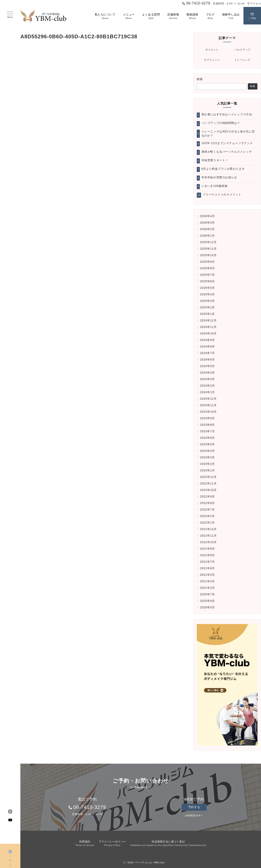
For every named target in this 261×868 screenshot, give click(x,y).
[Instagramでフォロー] (10, 812)
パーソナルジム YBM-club (149, 862)
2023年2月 (207, 464)
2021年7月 (207, 562)
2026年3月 (207, 223)
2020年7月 (207, 594)
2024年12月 (208, 320)
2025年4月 (207, 294)
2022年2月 (207, 516)
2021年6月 (207, 568)
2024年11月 (208, 327)
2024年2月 (207, 386)
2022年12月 (208, 477)
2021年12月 (208, 529)
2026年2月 (207, 229)
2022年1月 (207, 523)
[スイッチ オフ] (252, 16)
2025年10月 (208, 255)
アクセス (254, 4)
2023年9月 (207, 418)
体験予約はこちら (10, 853)
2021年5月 (207, 575)
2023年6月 (207, 438)
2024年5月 (207, 366)
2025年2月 (207, 307)
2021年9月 (207, 549)
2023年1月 (207, 470)
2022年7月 (207, 510)
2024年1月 (207, 392)
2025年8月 (207, 268)
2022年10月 (208, 490)
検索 (200, 79)
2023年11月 (208, 405)
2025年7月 (207, 275)
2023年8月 (207, 425)
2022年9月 (207, 496)
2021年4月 (207, 581)
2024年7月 (207, 353)
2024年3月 (207, 379)
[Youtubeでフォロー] (10, 820)
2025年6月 (207, 281)
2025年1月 (207, 314)
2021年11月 (208, 536)
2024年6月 (207, 360)
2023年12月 (208, 399)
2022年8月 (207, 503)
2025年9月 (207, 262)
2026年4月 (207, 216)
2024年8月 (207, 346)
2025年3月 (207, 301)
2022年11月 (208, 483)
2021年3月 (207, 588)
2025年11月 (208, 249)
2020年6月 (207, 601)
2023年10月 (208, 412)
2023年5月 (207, 444)
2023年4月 (207, 451)
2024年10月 (208, 333)
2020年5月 (207, 607)
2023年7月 (207, 431)
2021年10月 (208, 542)
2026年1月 (207, 236)
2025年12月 (208, 242)
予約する (194, 807)
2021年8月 (207, 555)
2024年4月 (207, 373)
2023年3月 (207, 457)
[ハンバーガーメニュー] (10, 15)
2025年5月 (207, 288)
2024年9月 (207, 340)
